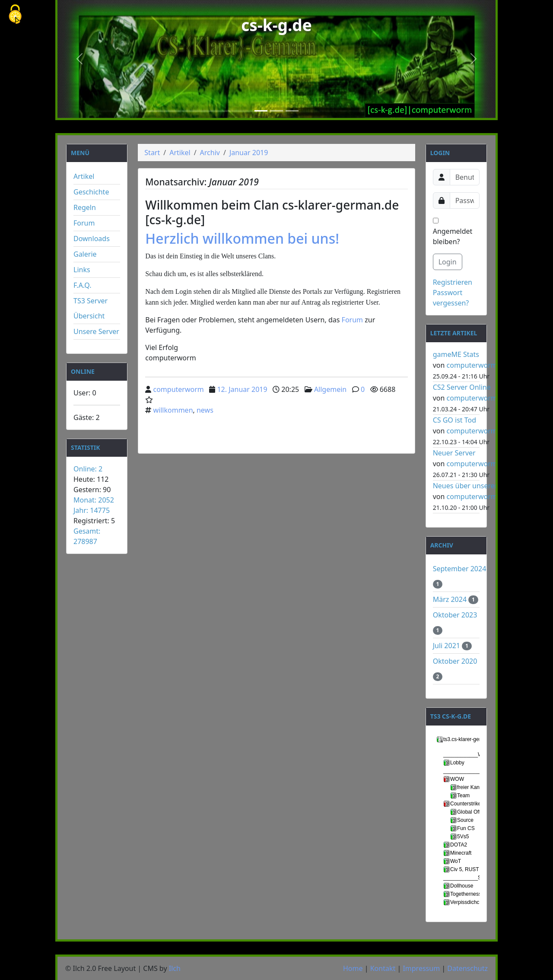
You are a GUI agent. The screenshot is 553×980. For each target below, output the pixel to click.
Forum (84, 223)
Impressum (421, 968)
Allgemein (330, 389)
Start (152, 153)
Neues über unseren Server (477, 486)
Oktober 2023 (455, 615)
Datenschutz (467, 968)
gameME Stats (456, 354)
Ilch (175, 968)
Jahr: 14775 (92, 510)
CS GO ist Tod (454, 420)
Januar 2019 (249, 153)
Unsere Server (96, 331)
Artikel (84, 176)
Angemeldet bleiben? (453, 232)
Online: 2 (88, 469)
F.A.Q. (83, 285)
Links (82, 270)
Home (353, 968)
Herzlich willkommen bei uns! (242, 238)
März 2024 (451, 599)
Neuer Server (454, 453)
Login (448, 262)
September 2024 (460, 569)
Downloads (92, 239)
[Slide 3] (292, 111)
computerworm (179, 389)
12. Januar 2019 (242, 389)
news (205, 410)
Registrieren (453, 282)
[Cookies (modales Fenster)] (15, 15)
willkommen (173, 410)
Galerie (85, 254)
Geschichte (91, 192)
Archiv (210, 153)
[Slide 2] (276, 111)
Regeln (85, 207)
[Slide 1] (261, 111)
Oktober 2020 (455, 661)
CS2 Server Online (462, 387)
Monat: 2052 (94, 500)
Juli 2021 (447, 646)
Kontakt (383, 968)
